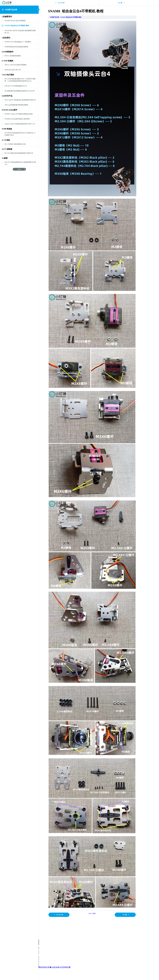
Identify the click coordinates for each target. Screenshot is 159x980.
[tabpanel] (99, 465)
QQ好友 (53, 967)
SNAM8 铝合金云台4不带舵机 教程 (78, 17)
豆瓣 (68, 967)
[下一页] (25, 169)
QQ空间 (61, 967)
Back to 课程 (99, 913)
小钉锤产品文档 (11, 10)
